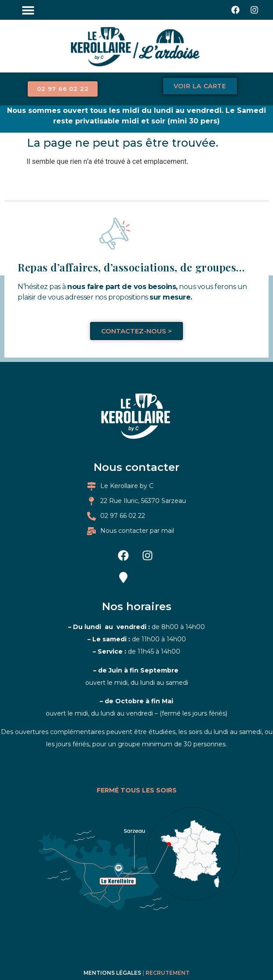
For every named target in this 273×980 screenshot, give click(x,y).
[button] (28, 10)
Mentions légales (112, 953)
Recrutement (167, 953)
